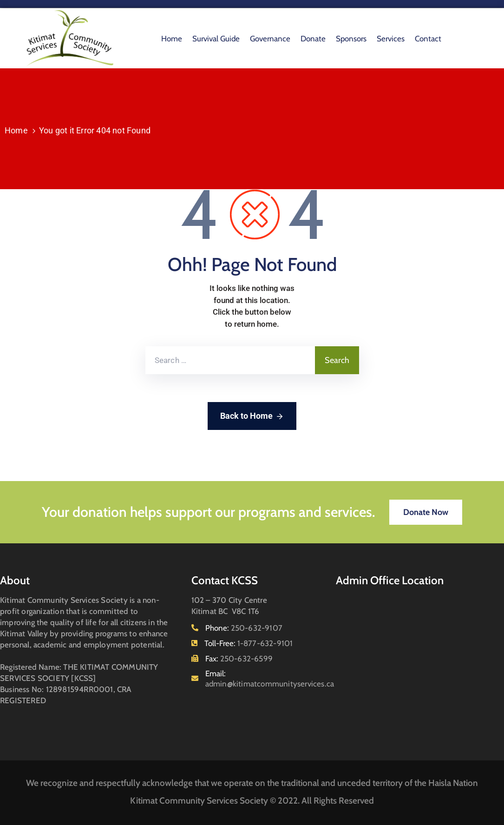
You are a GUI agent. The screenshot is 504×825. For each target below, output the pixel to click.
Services (391, 39)
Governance (270, 39)
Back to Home (252, 416)
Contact (428, 39)
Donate (313, 39)
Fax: (239, 659)
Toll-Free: (249, 643)
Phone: (244, 628)
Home (172, 39)
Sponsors (351, 39)
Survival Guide (216, 39)
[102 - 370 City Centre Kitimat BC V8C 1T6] (420, 662)
